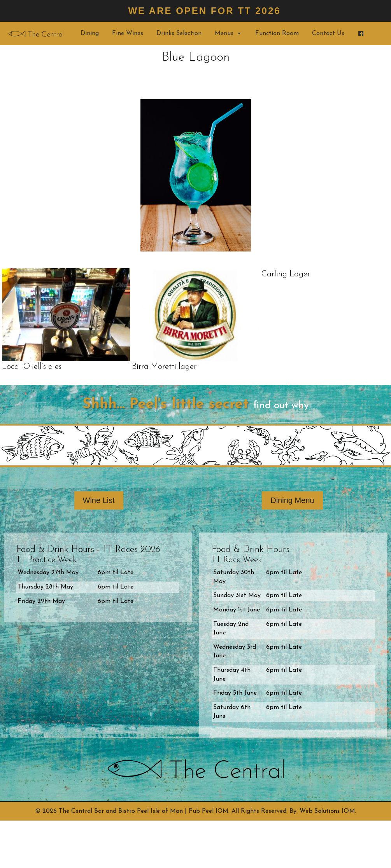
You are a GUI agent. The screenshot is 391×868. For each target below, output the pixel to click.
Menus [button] (228, 33)
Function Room (277, 33)
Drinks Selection (179, 33)
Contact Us (328, 33)
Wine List (99, 500)
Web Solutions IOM (327, 811)
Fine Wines (128, 33)
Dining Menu (292, 500)
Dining (90, 33)
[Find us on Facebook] (361, 33)
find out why (281, 406)
